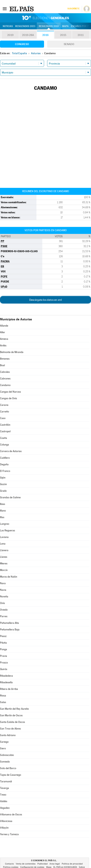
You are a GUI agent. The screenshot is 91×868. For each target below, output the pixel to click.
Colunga (4, 445)
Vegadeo (5, 808)
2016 (45, 35)
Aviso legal (55, 864)
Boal (2, 365)
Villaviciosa (6, 821)
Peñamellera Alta (9, 623)
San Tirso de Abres (10, 729)
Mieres (4, 563)
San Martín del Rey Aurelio (14, 709)
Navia (3, 590)
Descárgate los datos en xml (45, 300)
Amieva (4, 339)
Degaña (4, 464)
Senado (69, 44)
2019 (10, 35)
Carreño (4, 412)
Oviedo (4, 610)
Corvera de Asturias (11, 451)
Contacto (9, 864)
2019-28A (28, 35)
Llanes (4, 557)
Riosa (3, 696)
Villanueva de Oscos (11, 814)
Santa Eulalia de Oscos (12, 722)
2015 (63, 35)
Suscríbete (73, 9)
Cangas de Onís (8, 398)
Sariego (4, 742)
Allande (4, 326)
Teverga (4, 788)
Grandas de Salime (10, 497)
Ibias (3, 504)
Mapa (65, 26)
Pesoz (3, 636)
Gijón (3, 478)
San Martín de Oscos (11, 715)
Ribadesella (6, 682)
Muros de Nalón (9, 577)
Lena (3, 544)
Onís (2, 603)
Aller (3, 332)
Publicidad (42, 864)
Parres (4, 616)
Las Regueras (8, 530)
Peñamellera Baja (10, 630)
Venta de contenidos (26, 864)
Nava (3, 583)
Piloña (3, 643)
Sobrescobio (7, 755)
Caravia (4, 405)
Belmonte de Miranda (12, 352)
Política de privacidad (72, 864)
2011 (81, 35)
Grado (3, 491)
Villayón (4, 828)
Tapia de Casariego (11, 775)
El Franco (5, 471)
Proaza (4, 663)
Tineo (3, 795)
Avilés (3, 346)
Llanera (4, 550)
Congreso (22, 44)
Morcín (4, 570)
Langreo (5, 524)
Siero (3, 748)
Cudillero (5, 458)
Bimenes (5, 359)
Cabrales (5, 372)
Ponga (4, 649)
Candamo (5, 385)
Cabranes (5, 379)
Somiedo (5, 762)
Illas (2, 517)
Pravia (4, 656)
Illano (3, 511)
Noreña (4, 597)
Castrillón (5, 425)
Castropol (5, 431)
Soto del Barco (8, 768)
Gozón (3, 484)
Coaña (4, 438)
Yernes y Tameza (9, 834)
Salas (3, 702)
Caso (3, 418)
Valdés (4, 801)
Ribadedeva (6, 676)
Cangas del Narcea (10, 392)
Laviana (4, 537)
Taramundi (6, 781)
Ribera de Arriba (9, 689)
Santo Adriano (8, 735)
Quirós (4, 669)
